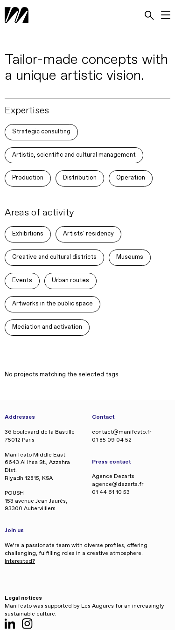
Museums (130, 257)
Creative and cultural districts (54, 257)
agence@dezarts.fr (118, 485)
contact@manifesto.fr (122, 432)
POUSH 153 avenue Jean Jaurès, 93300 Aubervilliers (36, 501)
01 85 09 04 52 (112, 440)
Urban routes (70, 280)
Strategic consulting (41, 132)
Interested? (20, 561)
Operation (131, 178)
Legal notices (23, 598)
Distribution (80, 178)
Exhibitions (28, 234)
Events (22, 280)
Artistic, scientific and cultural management (74, 155)
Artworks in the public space (52, 304)
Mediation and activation (47, 327)
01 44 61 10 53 (111, 492)
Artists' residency (88, 234)
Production (28, 178)
